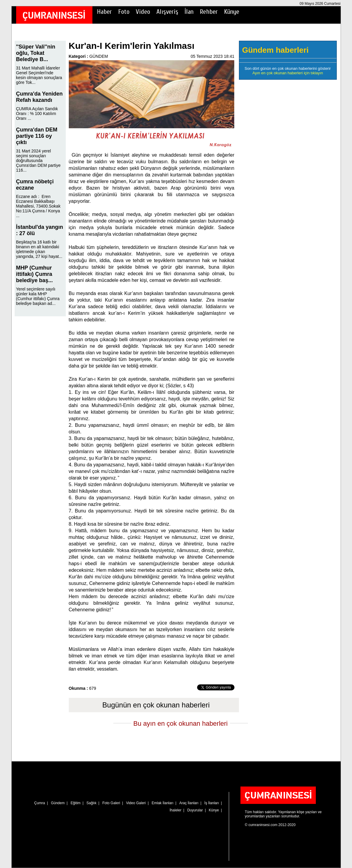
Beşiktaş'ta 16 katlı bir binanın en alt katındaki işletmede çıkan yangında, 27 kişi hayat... (39, 249)
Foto (124, 12)
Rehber (209, 12)
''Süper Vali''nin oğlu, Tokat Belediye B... (36, 53)
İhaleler (175, 810)
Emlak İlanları (163, 803)
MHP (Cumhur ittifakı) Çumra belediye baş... (35, 274)
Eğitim (76, 803)
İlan (189, 12)
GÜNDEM (99, 56)
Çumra (39, 803)
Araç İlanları (189, 803)
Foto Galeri (111, 803)
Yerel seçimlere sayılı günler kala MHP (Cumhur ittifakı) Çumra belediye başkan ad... (38, 296)
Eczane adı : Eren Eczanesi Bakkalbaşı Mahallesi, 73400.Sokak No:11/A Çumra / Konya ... (38, 206)
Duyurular (195, 810)
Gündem (58, 803)
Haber (104, 12)
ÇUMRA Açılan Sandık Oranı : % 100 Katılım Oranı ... (37, 114)
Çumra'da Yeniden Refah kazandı (39, 97)
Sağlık (91, 803)
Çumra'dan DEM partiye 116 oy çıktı (37, 136)
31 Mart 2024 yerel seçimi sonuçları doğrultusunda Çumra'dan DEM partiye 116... (38, 161)
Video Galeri (136, 803)
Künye (232, 12)
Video (143, 12)
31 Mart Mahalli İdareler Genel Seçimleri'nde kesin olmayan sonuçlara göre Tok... (39, 75)
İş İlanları (212, 803)
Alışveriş (167, 12)
